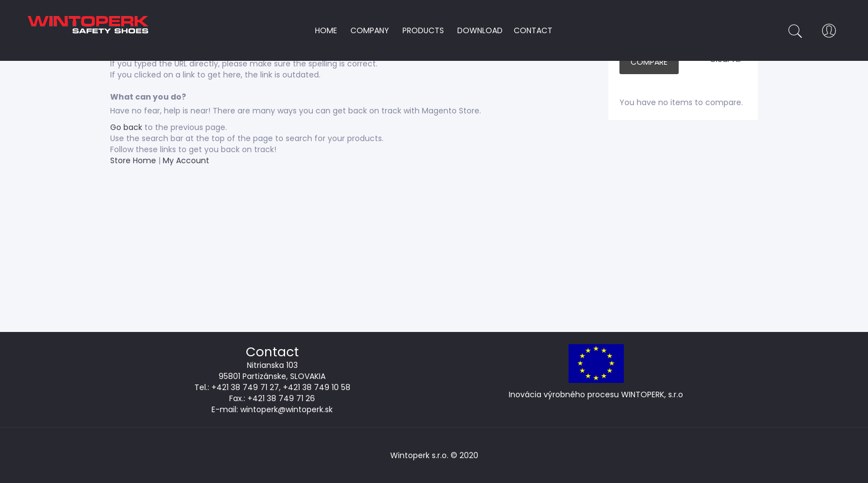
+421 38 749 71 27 (245, 387)
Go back (126, 127)
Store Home (133, 160)
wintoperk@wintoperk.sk (286, 409)
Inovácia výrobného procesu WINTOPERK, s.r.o (596, 394)
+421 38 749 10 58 (317, 387)
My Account (186, 160)
